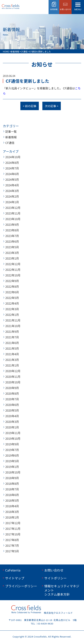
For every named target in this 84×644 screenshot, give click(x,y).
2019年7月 (12, 450)
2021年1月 (12, 365)
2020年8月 (12, 393)
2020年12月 (13, 371)
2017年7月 (12, 545)
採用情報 (54, 9)
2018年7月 (12, 489)
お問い (65, 9)
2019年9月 (12, 444)
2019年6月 (12, 455)
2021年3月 (12, 360)
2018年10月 (13, 472)
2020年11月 (13, 377)
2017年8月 (12, 540)
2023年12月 (13, 208)
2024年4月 (12, 185)
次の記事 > (52, 106)
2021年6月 (12, 343)
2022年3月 (12, 309)
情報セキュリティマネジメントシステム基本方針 (62, 590)
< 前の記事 (30, 106)
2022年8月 (12, 286)
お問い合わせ (54, 570)
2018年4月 (12, 506)
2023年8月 (12, 230)
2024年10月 (13, 157)
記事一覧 (11, 131)
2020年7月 (12, 399)
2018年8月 (12, 484)
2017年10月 (13, 534)
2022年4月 (12, 303)
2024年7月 (12, 168)
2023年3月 (12, 253)
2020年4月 (12, 416)
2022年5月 (12, 298)
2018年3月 (12, 512)
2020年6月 (12, 405)
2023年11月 (13, 213)
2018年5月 (12, 500)
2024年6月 (12, 174)
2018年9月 (12, 478)
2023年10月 (13, 219)
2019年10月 (13, 438)
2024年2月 (12, 196)
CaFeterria (13, 570)
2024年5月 (12, 179)
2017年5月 (12, 551)
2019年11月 (13, 433)
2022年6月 (12, 292)
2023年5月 (12, 247)
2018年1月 (12, 517)
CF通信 (10, 143)
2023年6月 (12, 241)
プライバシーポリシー (21, 586)
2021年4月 (12, 354)
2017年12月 (13, 523)
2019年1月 (12, 467)
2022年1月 (12, 315)
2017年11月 (13, 529)
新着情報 (11, 137)
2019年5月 (12, 461)
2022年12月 (13, 264)
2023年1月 (12, 258)
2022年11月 (13, 270)
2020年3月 (12, 422)
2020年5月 (12, 410)
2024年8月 (12, 163)
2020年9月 (12, 388)
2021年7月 (12, 337)
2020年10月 (13, 382)
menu (78, 9)
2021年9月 (12, 332)
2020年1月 (12, 427)
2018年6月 (12, 495)
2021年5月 (12, 348)
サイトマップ (15, 578)
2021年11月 (13, 320)
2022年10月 (13, 275)
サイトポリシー (55, 578)
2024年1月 (12, 202)
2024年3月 (12, 191)
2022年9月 (12, 281)
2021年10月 (13, 326)
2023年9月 (12, 225)
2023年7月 (12, 236)
